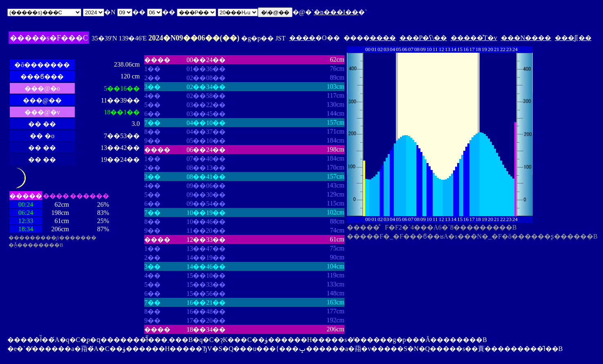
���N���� (526, 38)
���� (302, 38)
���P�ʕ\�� (423, 38)
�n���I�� (336, 12)
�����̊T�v (474, 38)
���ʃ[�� (573, 38)
